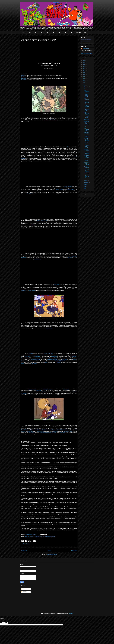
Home (49, 550)
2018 (84, 77)
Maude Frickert (71, 189)
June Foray (24, 77)
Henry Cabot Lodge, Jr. (42, 221)
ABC (29, 537)
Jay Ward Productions (47, 537)
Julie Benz (64, 359)
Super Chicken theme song (45, 433)
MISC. (85, 32)
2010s (66, 32)
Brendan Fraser (72, 355)
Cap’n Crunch (49, 328)
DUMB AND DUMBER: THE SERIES (87, 135)
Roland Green (30, 431)
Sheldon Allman (53, 120)
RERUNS (79, 32)
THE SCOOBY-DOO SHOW (87, 146)
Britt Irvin (44, 392)
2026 (84, 60)
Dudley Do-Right (68, 187)
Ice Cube (54, 433)
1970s (42, 32)
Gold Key (31, 354)
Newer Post (24, 550)
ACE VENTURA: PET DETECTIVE (86, 101)
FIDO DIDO (86, 119)
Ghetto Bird (62, 433)
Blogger (71, 613)
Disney (46, 362)
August (86, 184)
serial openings (32, 290)
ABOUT (24, 32)
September (86, 182)
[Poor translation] (5, 623)
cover (27, 358)
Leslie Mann (28, 356)
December (86, 87)
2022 (84, 68)
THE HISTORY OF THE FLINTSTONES (87, 115)
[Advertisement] (27, 603)
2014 (84, 85)
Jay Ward (53, 117)
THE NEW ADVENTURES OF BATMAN (87, 151)
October (86, 180)
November (86, 89)
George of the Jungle (49, 354)
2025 (84, 62)
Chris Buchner (86, 49)
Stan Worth (46, 120)
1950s (30, 32)
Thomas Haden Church (60, 361)
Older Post (74, 550)
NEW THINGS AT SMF (86, 129)
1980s (48, 32)
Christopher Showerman (52, 359)
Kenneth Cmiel (25, 430)
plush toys (59, 362)
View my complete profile (87, 53)
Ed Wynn (33, 225)
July (85, 186)
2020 (84, 73)
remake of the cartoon (47, 389)
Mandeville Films (39, 355)
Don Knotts (57, 285)
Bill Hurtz (70, 258)
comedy (32, 537)
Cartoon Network (32, 389)
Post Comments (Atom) (52, 554)
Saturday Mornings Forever (86, 40)
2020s (72, 32)
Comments (24, 592)
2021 (84, 71)
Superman (23, 290)
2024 (84, 64)
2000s (60, 32)
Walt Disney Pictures (28, 355)
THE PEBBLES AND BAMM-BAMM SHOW (87, 94)
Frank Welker (54, 356)
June (85, 189)
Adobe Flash (66, 389)
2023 (84, 66)
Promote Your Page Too (85, 42)
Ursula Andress (37, 259)
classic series (31, 395)
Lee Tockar (39, 391)
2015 (84, 83)
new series (47, 395)
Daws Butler (24, 80)
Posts (23, 589)
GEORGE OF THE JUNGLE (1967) (86, 140)
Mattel (23, 364)
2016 (84, 81)
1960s (36, 32)
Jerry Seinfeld (31, 433)
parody (54, 537)
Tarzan (69, 147)
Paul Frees (23, 78)
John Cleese (38, 356)
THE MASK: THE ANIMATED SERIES (87, 158)
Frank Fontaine (31, 194)
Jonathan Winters (59, 189)
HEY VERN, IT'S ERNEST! (86, 163)
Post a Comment (27, 544)
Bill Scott (23, 75)
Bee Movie (56, 431)
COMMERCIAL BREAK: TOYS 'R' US (86, 124)
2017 (84, 79)
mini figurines (34, 364)
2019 (84, 75)
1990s (54, 32)
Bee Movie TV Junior (68, 431)
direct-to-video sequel (36, 359)
